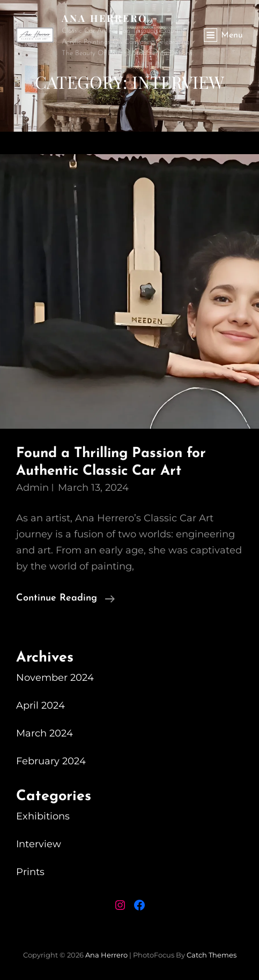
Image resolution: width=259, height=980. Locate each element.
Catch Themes (212, 955)
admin (32, 488)
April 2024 (40, 705)
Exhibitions (43, 816)
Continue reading (65, 598)
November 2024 (55, 678)
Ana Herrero (105, 18)
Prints (30, 872)
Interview (39, 844)
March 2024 (45, 733)
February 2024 (51, 761)
